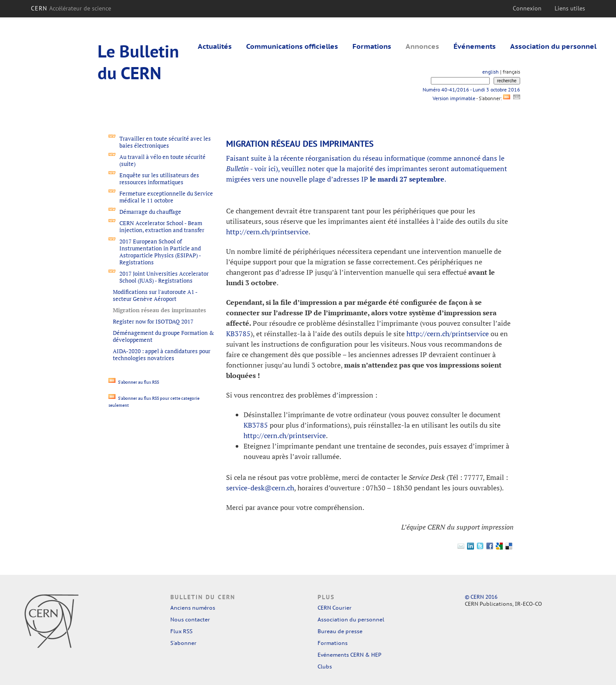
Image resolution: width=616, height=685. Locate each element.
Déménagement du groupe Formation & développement (163, 336)
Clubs (325, 666)
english (491, 72)
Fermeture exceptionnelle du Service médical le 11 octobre (166, 197)
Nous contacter (190, 619)
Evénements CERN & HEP (349, 655)
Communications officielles (292, 46)
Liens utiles (570, 8)
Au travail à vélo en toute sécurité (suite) (162, 160)
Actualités (215, 46)
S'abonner (183, 643)
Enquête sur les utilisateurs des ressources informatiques (159, 179)
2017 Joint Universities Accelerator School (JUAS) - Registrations (164, 277)
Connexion (527, 8)
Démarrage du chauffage (150, 212)
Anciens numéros (193, 608)
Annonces (422, 46)
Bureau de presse (340, 631)
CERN (71, 8)
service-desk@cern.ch (260, 488)
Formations (372, 46)
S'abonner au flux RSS (134, 382)
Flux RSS (181, 631)
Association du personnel (553, 46)
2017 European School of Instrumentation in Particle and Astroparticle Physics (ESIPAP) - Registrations (160, 252)
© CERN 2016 (481, 597)
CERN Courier (335, 608)
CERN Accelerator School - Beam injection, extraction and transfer (162, 226)
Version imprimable (454, 98)
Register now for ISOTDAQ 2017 (153, 321)
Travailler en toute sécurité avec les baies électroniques (165, 142)
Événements (475, 46)
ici (272, 169)
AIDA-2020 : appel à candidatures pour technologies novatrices (162, 354)
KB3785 (238, 334)
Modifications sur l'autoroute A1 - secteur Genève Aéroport (155, 295)
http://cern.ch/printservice (267, 232)
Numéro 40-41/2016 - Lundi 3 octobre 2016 (471, 89)
